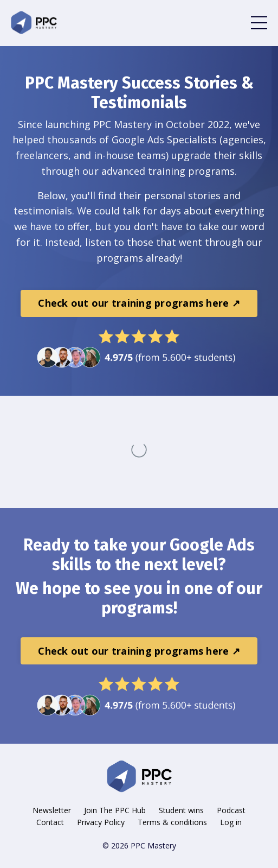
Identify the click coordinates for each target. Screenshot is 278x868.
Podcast (231, 810)
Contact (50, 822)
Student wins (181, 810)
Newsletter (52, 810)
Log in (231, 822)
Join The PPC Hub (115, 810)
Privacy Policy (101, 822)
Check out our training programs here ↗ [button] (139, 303)
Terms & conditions (172, 822)
